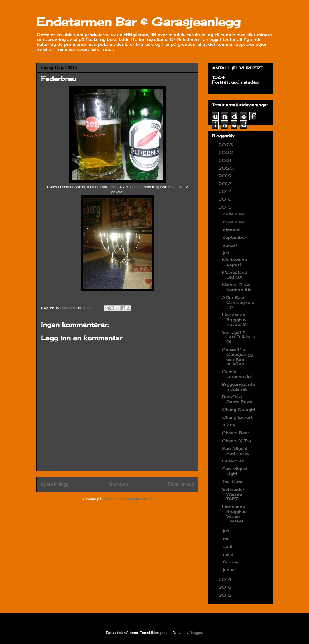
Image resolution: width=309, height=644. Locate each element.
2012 (226, 595)
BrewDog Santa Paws (237, 399)
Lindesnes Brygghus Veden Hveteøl (234, 514)
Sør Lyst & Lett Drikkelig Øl (239, 337)
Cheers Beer (236, 433)
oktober (232, 229)
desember (234, 214)
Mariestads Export (235, 262)
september (235, 237)
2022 (226, 152)
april (228, 546)
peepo (165, 633)
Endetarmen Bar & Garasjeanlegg (139, 22)
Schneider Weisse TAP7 (233, 494)
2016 (226, 199)
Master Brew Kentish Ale (237, 287)
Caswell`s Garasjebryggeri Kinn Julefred (238, 357)
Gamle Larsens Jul (237, 374)
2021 (226, 160)
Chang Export (237, 417)
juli (227, 253)
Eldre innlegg (181, 484)
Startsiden (118, 484)
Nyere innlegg (55, 484)
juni (227, 531)
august (231, 245)
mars (229, 554)
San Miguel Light (235, 471)
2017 (225, 191)
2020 (227, 168)
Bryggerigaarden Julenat (238, 387)
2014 (226, 579)
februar (232, 562)
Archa (228, 425)
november (234, 222)
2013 (226, 587)
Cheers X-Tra (236, 441)
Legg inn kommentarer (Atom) (128, 499)
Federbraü (233, 461)
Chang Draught (239, 409)
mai (227, 539)
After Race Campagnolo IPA (238, 302)
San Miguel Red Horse (236, 451)
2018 (226, 184)
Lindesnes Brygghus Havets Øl (235, 320)
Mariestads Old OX (235, 275)
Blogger (196, 633)
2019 (226, 176)
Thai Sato (232, 481)
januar (230, 570)
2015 (226, 207)
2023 (226, 145)
